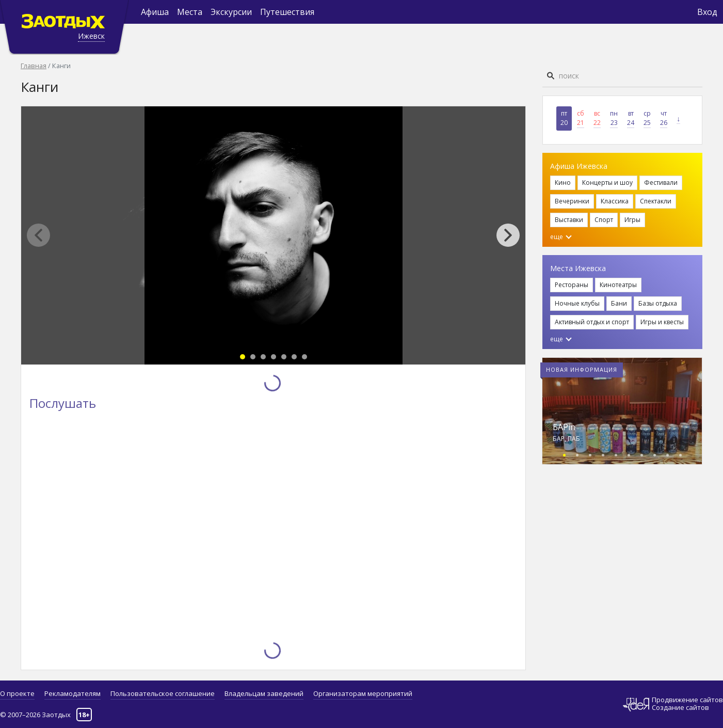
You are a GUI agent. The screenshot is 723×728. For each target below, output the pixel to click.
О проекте (17, 693)
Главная (34, 66)
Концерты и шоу (607, 183)
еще (561, 237)
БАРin (564, 427)
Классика (615, 201)
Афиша (155, 12)
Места (190, 12)
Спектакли (656, 201)
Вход (707, 12)
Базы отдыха (658, 303)
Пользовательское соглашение (163, 693)
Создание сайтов (680, 707)
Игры (632, 220)
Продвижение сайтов (687, 700)
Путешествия (287, 12)
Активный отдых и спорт (592, 322)
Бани (619, 303)
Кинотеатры (618, 285)
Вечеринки (572, 201)
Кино (563, 183)
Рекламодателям (73, 693)
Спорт (604, 220)
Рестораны (572, 285)
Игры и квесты (662, 322)
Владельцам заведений (264, 693)
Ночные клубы (577, 303)
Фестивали (661, 183)
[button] (513, 235)
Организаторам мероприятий (363, 693)
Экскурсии (231, 12)
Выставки (569, 220)
